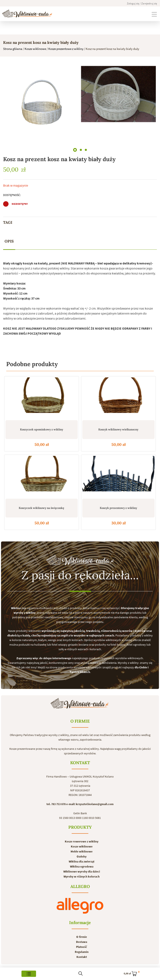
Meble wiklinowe (82, 851)
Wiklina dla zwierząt (82, 861)
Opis (9, 241)
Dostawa (82, 942)
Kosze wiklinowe (35, 49)
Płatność (82, 947)
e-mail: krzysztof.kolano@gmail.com (90, 804)
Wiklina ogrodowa (82, 866)
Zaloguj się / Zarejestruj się (142, 3)
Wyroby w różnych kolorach (82, 876)
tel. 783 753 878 (56, 804)
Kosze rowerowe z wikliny (82, 841)
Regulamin (82, 952)
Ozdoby (82, 856)
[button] (75, 149)
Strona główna (13, 49)
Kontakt (82, 957)
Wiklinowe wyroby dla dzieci (82, 871)
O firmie (82, 937)
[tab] (9, 241)
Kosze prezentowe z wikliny (66, 49)
